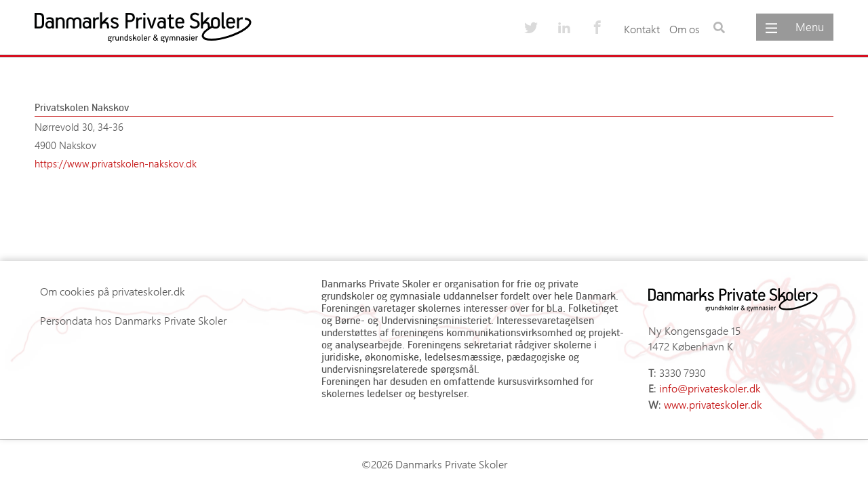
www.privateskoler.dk (713, 404)
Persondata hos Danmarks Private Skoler (133, 320)
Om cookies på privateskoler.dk (113, 291)
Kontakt (642, 29)
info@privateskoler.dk (710, 388)
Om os (685, 29)
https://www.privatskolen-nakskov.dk (116, 163)
